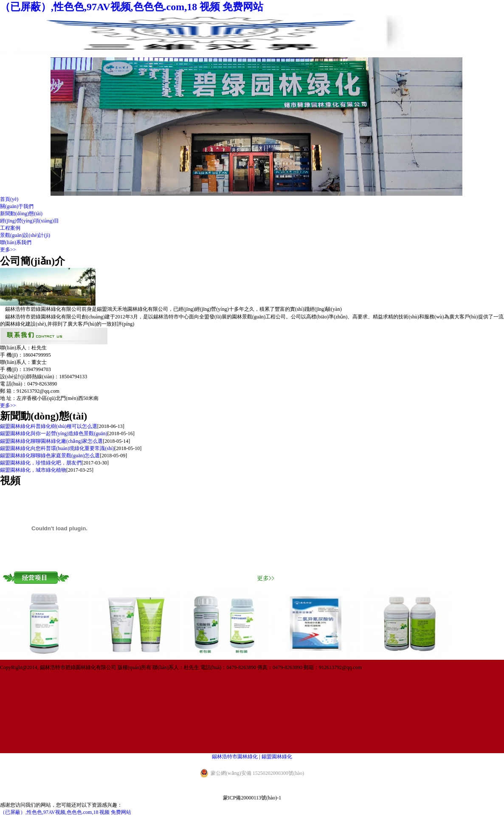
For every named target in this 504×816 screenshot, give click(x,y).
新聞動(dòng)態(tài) (21, 214)
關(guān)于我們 (17, 206)
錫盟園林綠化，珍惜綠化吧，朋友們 (41, 463)
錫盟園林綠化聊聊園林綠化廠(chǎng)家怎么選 (51, 441)
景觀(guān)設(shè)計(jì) (25, 235)
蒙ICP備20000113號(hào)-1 (252, 798)
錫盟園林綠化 (277, 757)
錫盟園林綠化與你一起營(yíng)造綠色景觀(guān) (54, 433)
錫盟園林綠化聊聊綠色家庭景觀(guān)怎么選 (50, 456)
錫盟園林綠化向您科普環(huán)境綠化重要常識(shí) (57, 448)
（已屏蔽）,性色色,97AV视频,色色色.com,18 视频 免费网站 (132, 7)
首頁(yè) (9, 199)
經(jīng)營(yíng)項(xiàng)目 (30, 221)
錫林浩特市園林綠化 (235, 757)
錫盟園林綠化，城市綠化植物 (33, 470)
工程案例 (10, 228)
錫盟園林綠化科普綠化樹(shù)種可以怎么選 (49, 426)
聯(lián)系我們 (16, 242)
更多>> (8, 250)
